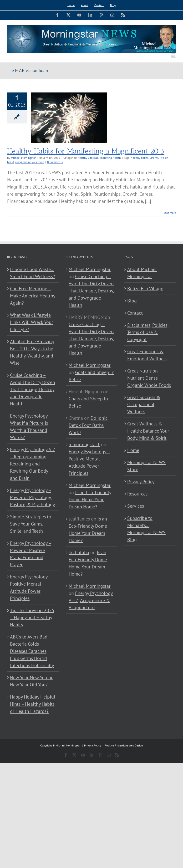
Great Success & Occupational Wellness (144, 404)
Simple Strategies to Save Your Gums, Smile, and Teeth (31, 524)
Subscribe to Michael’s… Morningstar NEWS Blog (146, 529)
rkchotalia (79, 552)
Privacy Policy (141, 482)
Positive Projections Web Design (124, 745)
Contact (135, 313)
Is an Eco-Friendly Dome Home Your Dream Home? (90, 500)
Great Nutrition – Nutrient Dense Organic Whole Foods (149, 378)
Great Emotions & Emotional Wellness (147, 355)
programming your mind (30, 162)
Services (136, 506)
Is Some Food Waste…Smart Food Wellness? (33, 273)
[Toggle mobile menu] (173, 55)
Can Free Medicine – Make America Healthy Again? (33, 296)
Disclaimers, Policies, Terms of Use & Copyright (148, 332)
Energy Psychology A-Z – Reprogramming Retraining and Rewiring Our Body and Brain (33, 464)
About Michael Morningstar (142, 273)
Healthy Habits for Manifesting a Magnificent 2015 (86, 151)
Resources (137, 494)
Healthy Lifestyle (88, 158)
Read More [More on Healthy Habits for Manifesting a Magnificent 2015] (170, 213)
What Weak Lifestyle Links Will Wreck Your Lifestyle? (32, 322)
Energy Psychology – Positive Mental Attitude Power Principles (31, 587)
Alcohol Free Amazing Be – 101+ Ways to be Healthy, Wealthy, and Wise (32, 352)
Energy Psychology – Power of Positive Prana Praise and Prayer (31, 554)
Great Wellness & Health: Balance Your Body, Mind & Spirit (148, 431)
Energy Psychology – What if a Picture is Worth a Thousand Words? (31, 427)
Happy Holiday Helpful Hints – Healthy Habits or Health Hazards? (33, 704)
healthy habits (140, 158)
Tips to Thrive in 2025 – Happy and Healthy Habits (32, 618)
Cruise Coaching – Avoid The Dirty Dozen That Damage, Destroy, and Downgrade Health (33, 389)
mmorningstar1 (84, 444)
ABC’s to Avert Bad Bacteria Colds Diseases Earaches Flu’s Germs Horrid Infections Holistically (32, 651)
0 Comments (55, 162)
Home (133, 450)
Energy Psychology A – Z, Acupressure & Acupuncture (91, 600)
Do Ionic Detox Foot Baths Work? (88, 425)
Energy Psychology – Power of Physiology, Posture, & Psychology (32, 497)
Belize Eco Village (145, 289)
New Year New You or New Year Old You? (31, 681)
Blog (132, 301)
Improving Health (110, 158)
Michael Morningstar (23, 158)
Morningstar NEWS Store (146, 466)
